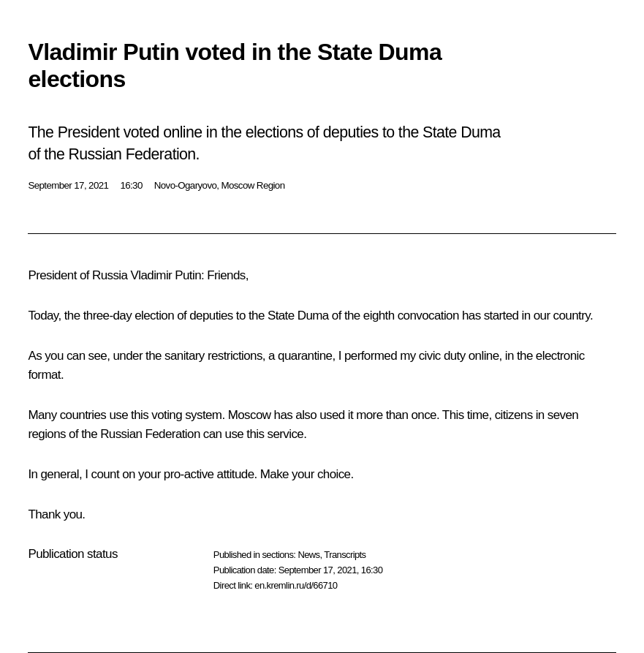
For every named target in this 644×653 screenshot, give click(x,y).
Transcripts (345, 555)
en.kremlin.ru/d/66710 (296, 585)
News (308, 555)
